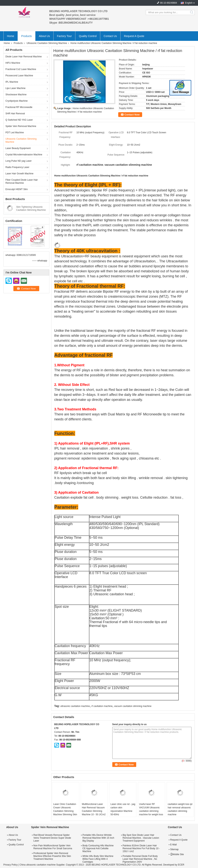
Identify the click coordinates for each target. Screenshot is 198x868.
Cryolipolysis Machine (17, 101)
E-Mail (174, 845)
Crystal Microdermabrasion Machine (24, 155)
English (189, 3)
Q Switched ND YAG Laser (19, 120)
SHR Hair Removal (15, 114)
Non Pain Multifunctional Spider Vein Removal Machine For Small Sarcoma (53, 847)
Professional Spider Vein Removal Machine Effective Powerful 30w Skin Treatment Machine (52, 856)
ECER (181, 865)
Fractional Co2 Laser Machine (21, 69)
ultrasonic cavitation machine (75, 706)
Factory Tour (64, 36)
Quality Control (88, 36)
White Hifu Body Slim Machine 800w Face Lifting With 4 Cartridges (98, 859)
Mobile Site (177, 854)
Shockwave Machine (16, 95)
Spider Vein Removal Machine (21, 126)
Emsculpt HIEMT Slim (17, 189)
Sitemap (174, 849)
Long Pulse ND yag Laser (19, 161)
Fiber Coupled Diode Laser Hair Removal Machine (22, 181)
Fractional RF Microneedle (19, 107)
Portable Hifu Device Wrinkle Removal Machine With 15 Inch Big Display (98, 838)
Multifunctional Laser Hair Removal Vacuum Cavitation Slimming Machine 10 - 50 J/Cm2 (94, 809)
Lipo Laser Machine (16, 88)
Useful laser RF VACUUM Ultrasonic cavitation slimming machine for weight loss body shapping (151, 811)
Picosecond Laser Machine (19, 76)
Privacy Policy (11, 865)
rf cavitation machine (102, 706)
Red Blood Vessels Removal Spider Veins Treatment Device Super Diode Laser (52, 838)
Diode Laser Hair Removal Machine (24, 57)
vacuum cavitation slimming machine (133, 706)
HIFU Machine (13, 63)
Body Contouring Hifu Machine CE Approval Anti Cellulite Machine (98, 848)
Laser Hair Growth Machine (20, 174)
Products (26, 36)
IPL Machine (12, 82)
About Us (44, 36)
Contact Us (110, 36)
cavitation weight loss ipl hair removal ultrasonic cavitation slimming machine (180, 809)
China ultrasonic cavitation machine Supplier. (43, 865)
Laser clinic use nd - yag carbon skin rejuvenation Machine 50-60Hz (123, 809)
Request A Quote (134, 36)
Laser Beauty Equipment (18, 148)
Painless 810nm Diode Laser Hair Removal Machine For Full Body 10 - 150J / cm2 (141, 848)
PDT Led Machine (15, 133)
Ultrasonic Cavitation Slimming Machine (47, 43)
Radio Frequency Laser (18, 167)
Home (11, 36)
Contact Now (132, 115)
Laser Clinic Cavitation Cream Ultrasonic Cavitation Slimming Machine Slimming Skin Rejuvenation (65, 811)
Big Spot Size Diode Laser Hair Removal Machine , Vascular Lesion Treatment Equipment (141, 838)
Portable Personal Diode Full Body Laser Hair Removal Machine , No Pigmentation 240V (140, 859)
